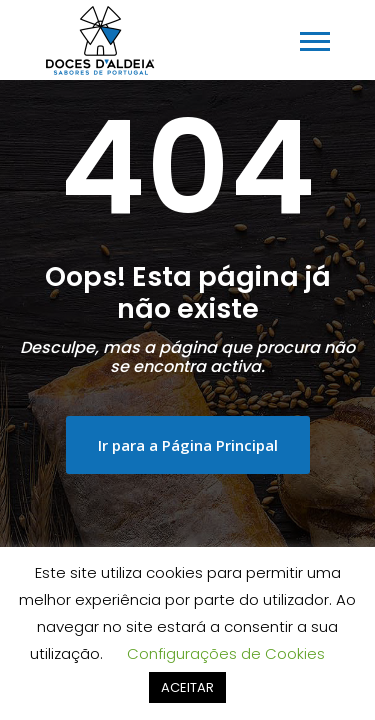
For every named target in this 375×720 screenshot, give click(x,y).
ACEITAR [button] (187, 687)
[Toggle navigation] (315, 41)
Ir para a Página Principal (188, 445)
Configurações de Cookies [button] (226, 653)
